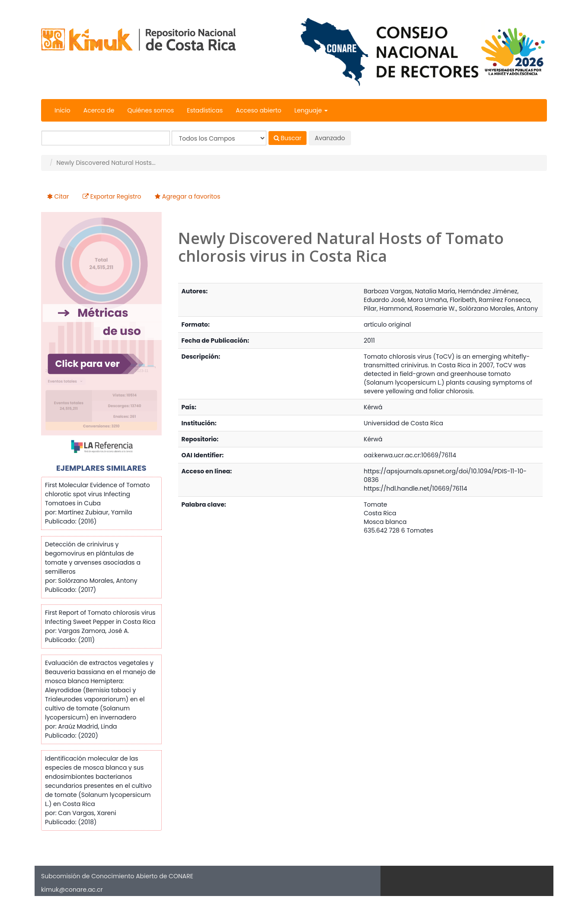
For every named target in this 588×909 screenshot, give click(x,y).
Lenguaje (311, 110)
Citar (62, 196)
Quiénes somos (150, 110)
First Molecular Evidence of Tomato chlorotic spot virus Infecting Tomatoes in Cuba (97, 494)
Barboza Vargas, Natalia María (409, 291)
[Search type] (219, 138)
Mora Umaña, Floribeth (442, 300)
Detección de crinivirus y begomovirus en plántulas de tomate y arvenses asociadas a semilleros (93, 558)
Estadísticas (205, 110)
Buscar (288, 138)
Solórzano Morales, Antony (498, 308)
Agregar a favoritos (191, 196)
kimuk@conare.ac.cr (72, 890)
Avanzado (330, 138)
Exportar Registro (116, 196)
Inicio (62, 110)
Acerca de (99, 110)
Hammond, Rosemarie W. (417, 308)
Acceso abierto (258, 110)
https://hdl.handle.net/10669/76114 (415, 488)
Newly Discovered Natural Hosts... (106, 163)
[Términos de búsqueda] (106, 138)
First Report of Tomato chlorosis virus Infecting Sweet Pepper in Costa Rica (100, 617)
